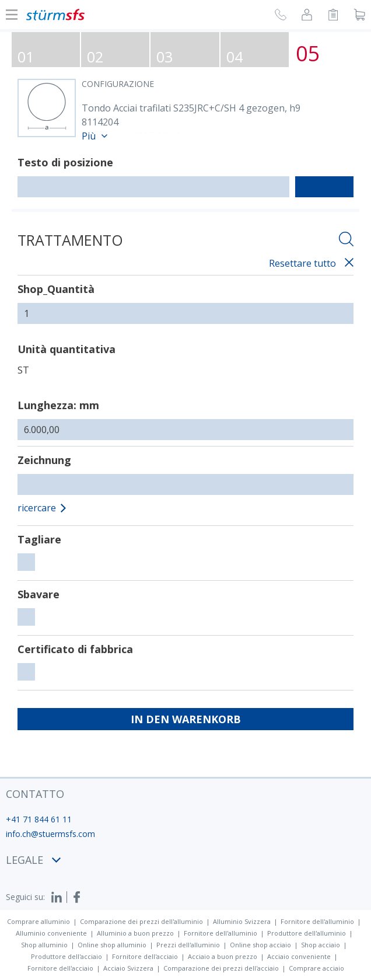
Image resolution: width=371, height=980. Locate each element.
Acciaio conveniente (299, 956)
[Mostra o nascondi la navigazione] (12, 15)
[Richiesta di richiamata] (281, 16)
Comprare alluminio (38, 921)
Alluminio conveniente (51, 933)
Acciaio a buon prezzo (223, 956)
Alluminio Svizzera (242, 921)
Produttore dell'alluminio (307, 933)
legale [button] (33, 860)
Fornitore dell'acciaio (145, 956)
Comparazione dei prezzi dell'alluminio (141, 921)
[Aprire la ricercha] (346, 241)
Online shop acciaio (260, 945)
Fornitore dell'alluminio (317, 921)
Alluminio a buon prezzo (135, 933)
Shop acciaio (321, 945)
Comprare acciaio (316, 968)
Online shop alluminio (112, 945)
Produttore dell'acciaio (66, 956)
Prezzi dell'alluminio (188, 945)
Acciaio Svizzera (128, 968)
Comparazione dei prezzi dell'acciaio (221, 968)
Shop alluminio (44, 945)
